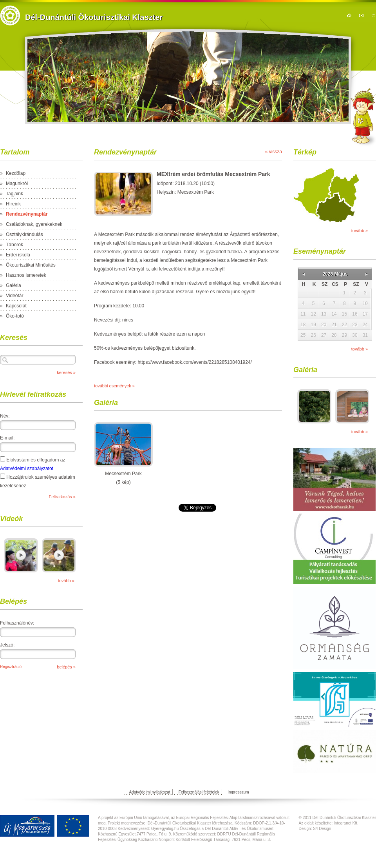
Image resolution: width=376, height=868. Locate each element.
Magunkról (17, 183)
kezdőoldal (349, 15)
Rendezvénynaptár (27, 214)
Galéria (14, 285)
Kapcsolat (16, 306)
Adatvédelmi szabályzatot (27, 469)
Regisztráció (11, 667)
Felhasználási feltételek (199, 792)
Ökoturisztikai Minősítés (31, 265)
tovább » (66, 581)
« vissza (274, 152)
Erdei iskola (18, 255)
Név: (5, 416)
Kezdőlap (16, 173)
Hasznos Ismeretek (26, 275)
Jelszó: (7, 645)
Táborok (14, 245)
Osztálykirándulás (24, 234)
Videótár (14, 296)
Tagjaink (14, 194)
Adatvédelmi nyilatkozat (149, 792)
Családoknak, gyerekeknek (34, 224)
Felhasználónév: (17, 623)
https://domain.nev (10, 15)
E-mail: (7, 438)
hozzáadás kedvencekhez (373, 15)
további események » (114, 386)
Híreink (13, 204)
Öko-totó (15, 316)
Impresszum (238, 792)
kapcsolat (361, 15)
